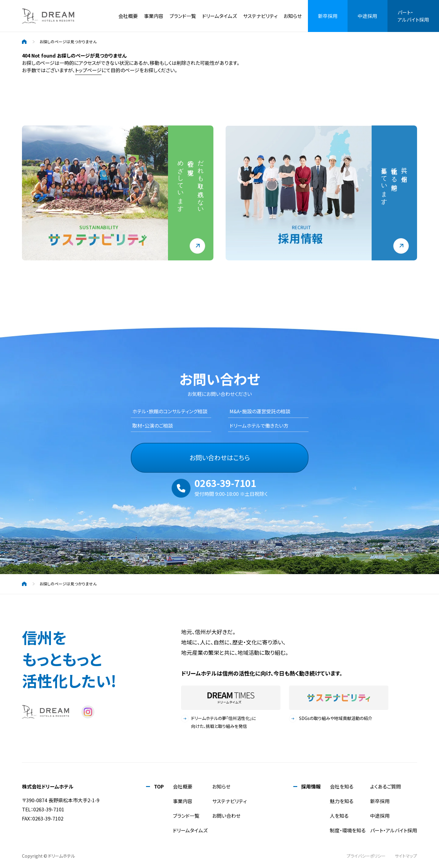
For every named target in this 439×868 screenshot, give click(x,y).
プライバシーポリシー (366, 856)
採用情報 (311, 786)
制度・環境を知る (348, 830)
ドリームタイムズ (190, 830)
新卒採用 (380, 801)
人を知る (339, 816)
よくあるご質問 (385, 786)
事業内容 (154, 16)
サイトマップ (406, 856)
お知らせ (293, 16)
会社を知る (342, 786)
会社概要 (128, 16)
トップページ (88, 70)
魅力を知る (342, 801)
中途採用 (380, 816)
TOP (159, 786)
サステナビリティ (260, 16)
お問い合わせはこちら (220, 457)
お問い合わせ (226, 816)
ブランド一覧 (183, 16)
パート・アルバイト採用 (394, 830)
